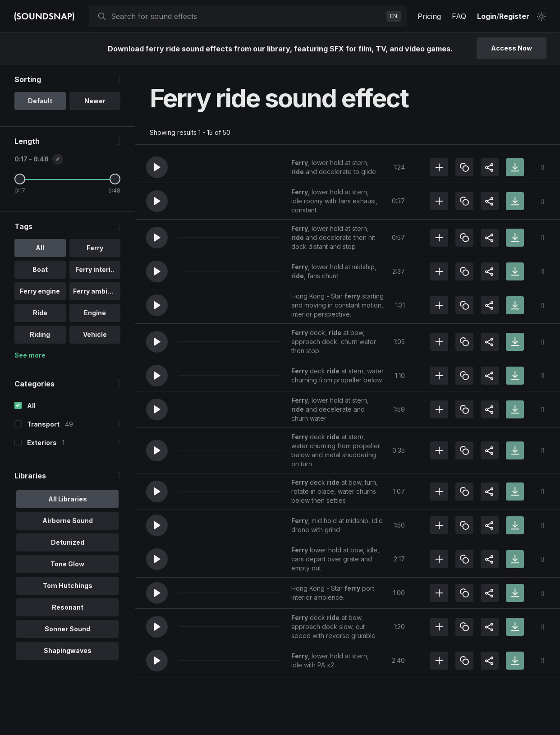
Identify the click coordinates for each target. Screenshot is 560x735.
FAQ (459, 16)
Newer (95, 101)
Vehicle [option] (95, 334)
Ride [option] (40, 313)
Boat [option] (40, 269)
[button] (157, 167)
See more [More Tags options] (30, 355)
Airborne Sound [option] (68, 521)
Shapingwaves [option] (68, 650)
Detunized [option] (68, 542)
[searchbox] (247, 16)
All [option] (40, 248)
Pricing (429, 16)
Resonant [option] (68, 607)
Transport (43, 424)
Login (487, 16)
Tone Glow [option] (67, 564)
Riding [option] (40, 334)
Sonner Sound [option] (67, 629)
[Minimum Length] (20, 179)
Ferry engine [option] (40, 291)
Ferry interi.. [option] (95, 269)
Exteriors (42, 443)
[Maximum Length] (115, 179)
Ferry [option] (95, 248)
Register (514, 16)
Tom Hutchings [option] (68, 586)
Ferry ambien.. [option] (96, 291)
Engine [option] (95, 313)
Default (40, 101)
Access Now (512, 48)
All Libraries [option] (68, 499)
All (31, 406)
